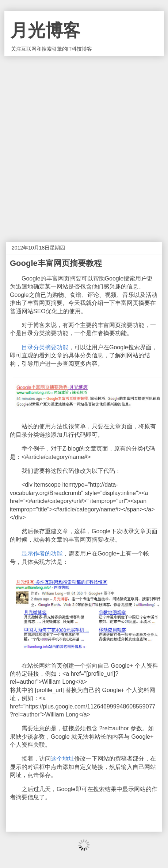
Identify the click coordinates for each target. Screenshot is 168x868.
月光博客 (45, 30)
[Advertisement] (84, 144)
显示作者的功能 (42, 553)
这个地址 (62, 759)
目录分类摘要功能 (45, 347)
